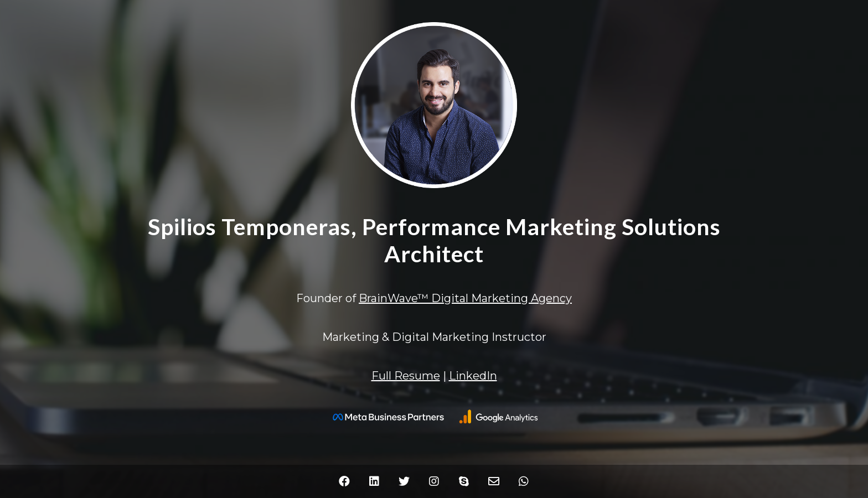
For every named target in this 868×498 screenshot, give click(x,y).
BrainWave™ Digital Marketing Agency (465, 298)
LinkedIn (473, 376)
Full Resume (406, 376)
